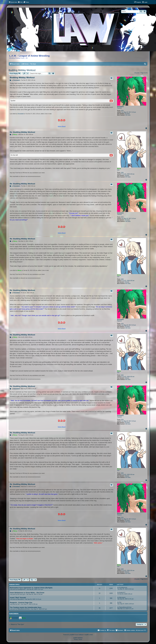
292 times (128, 115)
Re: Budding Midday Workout (23, 132)
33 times (127, 175)
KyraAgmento (21, 589)
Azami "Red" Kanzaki (18, 598)
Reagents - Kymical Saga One (21, 602)
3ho (18, 604)
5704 (122, 111)
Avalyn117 (122, 592)
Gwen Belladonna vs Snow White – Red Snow (27, 593)
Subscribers (14, 614)
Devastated (120, 107)
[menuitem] (20, 2)
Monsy (119, 169)
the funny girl (21, 594)
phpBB (72, 635)
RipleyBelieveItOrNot (23, 609)
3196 (122, 173)
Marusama (20, 599)
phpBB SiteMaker (78, 638)
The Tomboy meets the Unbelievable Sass (26, 607)
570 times (127, 114)
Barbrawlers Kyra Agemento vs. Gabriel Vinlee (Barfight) (31, 588)
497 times (128, 177)
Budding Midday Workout (22, 70)
